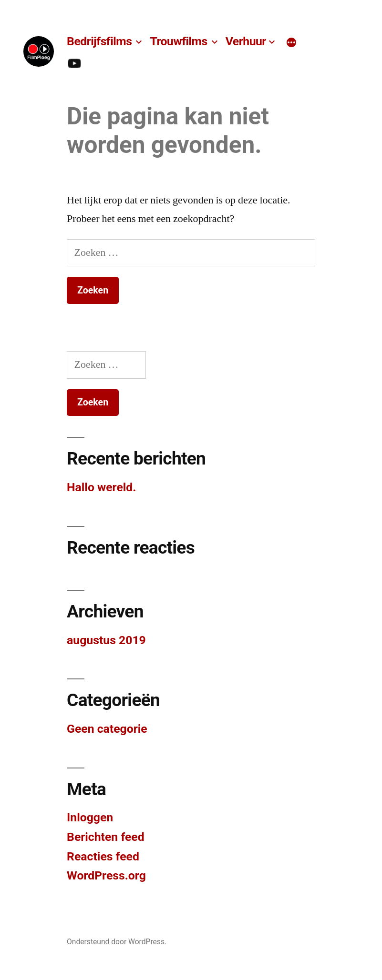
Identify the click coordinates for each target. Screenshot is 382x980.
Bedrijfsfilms (99, 41)
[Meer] (291, 43)
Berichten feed (106, 837)
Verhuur (246, 41)
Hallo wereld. (101, 487)
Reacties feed (103, 856)
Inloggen (90, 817)
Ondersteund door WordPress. (117, 942)
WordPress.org (106, 875)
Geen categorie (107, 729)
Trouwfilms (178, 41)
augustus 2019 (106, 640)
